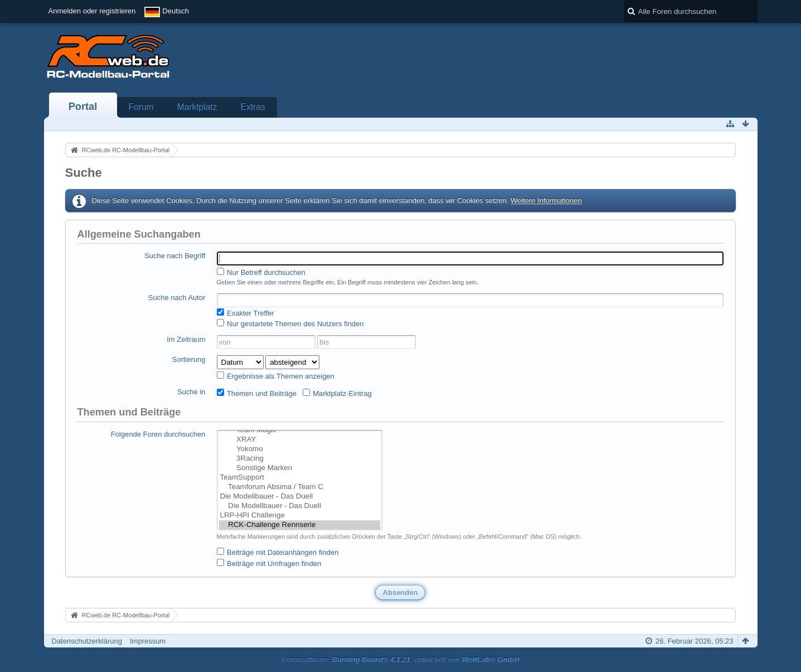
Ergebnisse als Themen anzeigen (276, 376)
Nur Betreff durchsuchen (261, 272)
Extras (253, 107)
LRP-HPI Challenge (300, 516)
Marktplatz (197, 107)
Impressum (148, 641)
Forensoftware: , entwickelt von (400, 659)
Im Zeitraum (186, 339)
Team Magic (300, 430)
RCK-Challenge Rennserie (300, 525)
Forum (141, 107)
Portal (83, 107)
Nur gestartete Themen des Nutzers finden (290, 323)
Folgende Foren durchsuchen (158, 434)
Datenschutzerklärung (87, 641)
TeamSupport (300, 478)
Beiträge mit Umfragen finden (269, 563)
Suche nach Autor (177, 298)
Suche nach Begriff (175, 256)
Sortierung (189, 359)
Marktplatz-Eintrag (337, 393)
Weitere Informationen (546, 200)
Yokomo (300, 449)
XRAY (300, 440)
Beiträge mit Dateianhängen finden (278, 552)
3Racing (300, 459)
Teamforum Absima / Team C (300, 487)
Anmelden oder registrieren (92, 11)
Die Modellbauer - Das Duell (300, 497)
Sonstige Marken (300, 468)
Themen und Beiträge (257, 393)
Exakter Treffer (246, 313)
